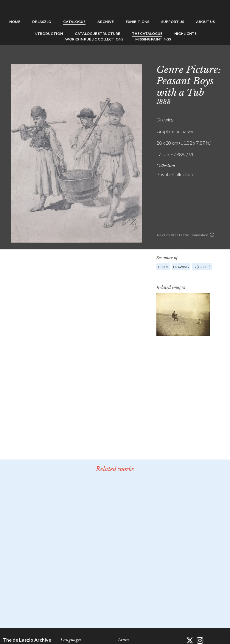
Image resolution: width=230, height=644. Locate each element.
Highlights (185, 33)
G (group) (202, 267)
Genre (163, 267)
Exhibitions (137, 22)
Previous (204, 59)
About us (205, 22)
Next (223, 59)
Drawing (181, 267)
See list (213, 59)
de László (42, 22)
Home (15, 22)
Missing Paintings (153, 39)
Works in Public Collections (94, 39)
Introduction (48, 33)
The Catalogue (147, 33)
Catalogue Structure (97, 33)
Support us (173, 22)
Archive (106, 22)
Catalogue (74, 22)
